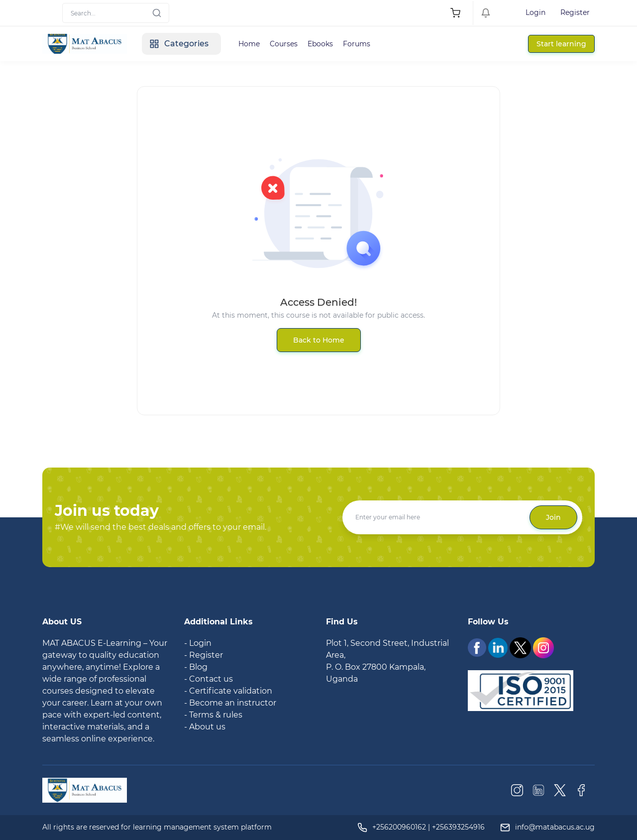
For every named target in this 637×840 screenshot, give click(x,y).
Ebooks (320, 44)
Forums (357, 44)
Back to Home (319, 340)
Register (575, 12)
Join (553, 517)
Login (535, 12)
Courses (284, 44)
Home (249, 44)
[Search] (116, 13)
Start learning (561, 44)
